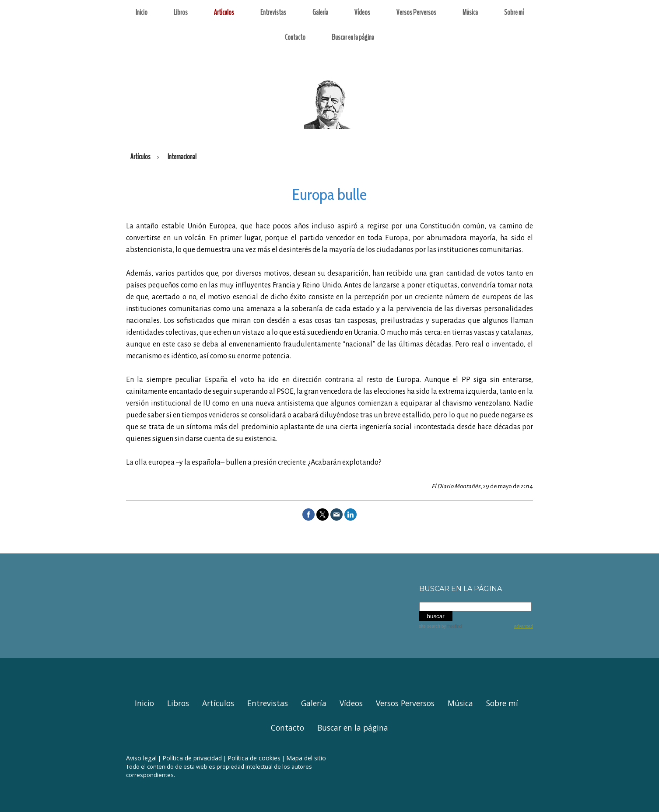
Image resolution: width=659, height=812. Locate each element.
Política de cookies (254, 758)
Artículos (224, 12)
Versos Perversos (416, 12)
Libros (181, 12)
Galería (320, 12)
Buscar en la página (353, 37)
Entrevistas (273, 12)
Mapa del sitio (306, 758)
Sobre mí (514, 12)
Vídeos (362, 12)
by (452, 626)
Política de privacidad (192, 758)
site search (430, 626)
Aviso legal (141, 758)
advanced (524, 626)
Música (470, 12)
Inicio (142, 12)
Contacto (295, 37)
